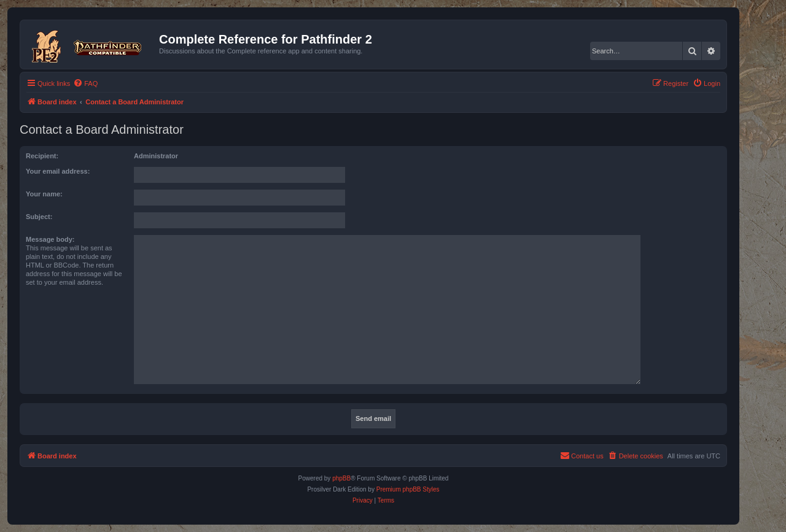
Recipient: (42, 156)
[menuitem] (85, 83)
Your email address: (58, 171)
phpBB (341, 478)
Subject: (39, 217)
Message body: (50, 239)
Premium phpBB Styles (408, 489)
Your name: (44, 194)
